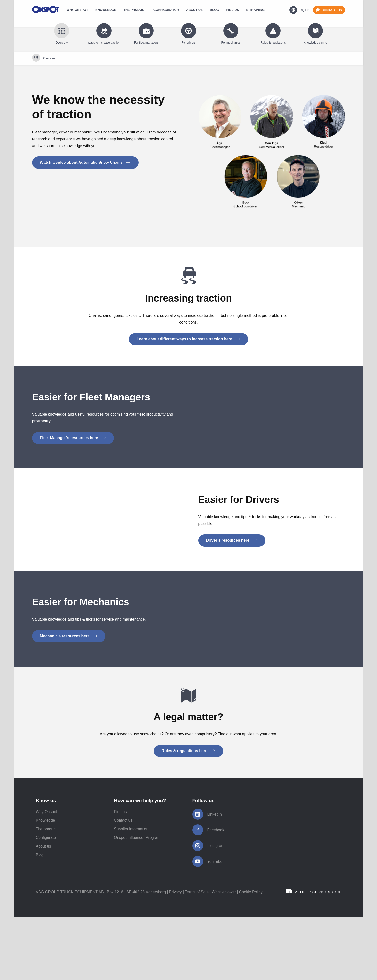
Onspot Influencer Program (137, 900)
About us (44, 909)
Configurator (47, 900)
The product (46, 892)
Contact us (123, 883)
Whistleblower (224, 955)
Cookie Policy (251, 955)
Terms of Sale (197, 955)
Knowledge (45, 883)
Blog (40, 918)
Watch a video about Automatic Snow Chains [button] (85, 162)
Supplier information (131, 892)
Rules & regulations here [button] (189, 813)
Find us (120, 875)
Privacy (175, 955)
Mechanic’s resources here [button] (69, 673)
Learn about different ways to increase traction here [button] (188, 339)
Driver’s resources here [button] (232, 559)
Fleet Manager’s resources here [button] (73, 438)
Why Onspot (47, 875)
